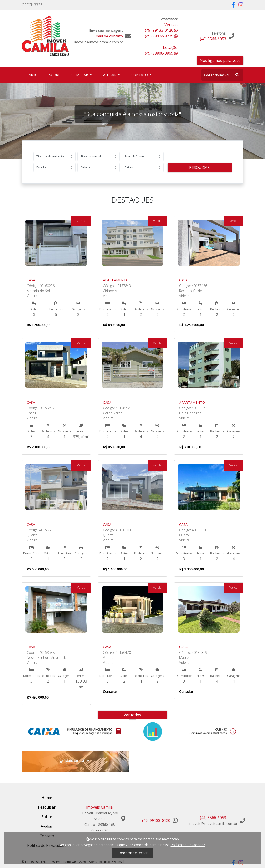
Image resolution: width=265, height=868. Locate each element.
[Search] (222, 75)
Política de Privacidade (188, 845)
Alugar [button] (110, 75)
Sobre (56, 75)
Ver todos (132, 715)
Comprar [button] (80, 75)
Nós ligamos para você (220, 60)
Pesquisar (199, 167)
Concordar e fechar (133, 853)
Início (33, 75)
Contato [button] (140, 75)
